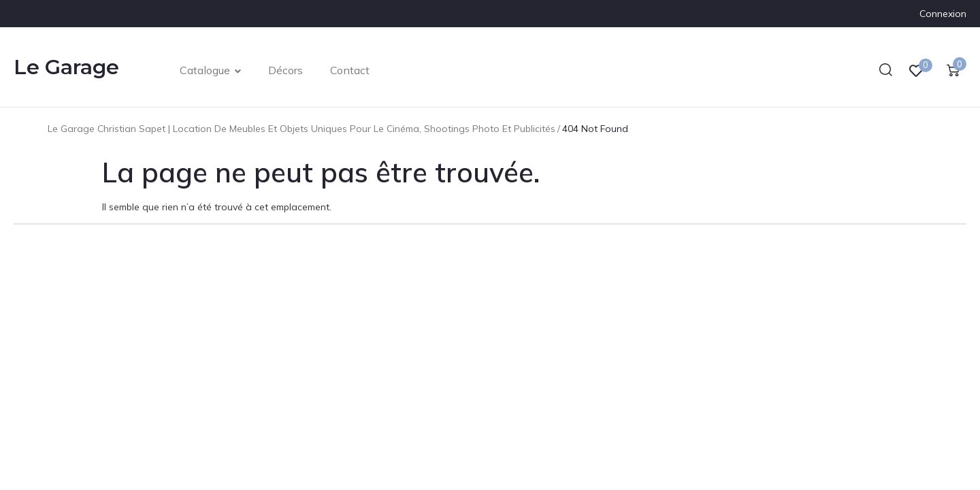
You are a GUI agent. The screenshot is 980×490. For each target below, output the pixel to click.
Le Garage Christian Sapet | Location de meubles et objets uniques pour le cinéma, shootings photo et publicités (301, 129)
